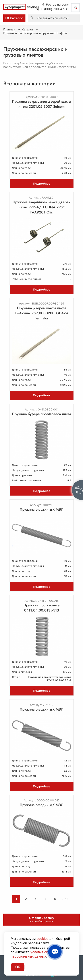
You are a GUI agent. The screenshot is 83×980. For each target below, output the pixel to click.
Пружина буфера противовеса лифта (41, 414)
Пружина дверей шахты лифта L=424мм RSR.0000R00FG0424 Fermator (42, 313)
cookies (42, 939)
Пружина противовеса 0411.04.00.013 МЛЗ (41, 608)
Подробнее (42, 184)
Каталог (28, 29)
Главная (9, 29)
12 (67, 899)
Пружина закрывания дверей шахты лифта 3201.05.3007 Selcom (41, 104)
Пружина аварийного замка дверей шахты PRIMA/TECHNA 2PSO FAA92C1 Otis (42, 207)
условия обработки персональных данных (36, 954)
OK (18, 967)
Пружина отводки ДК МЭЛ (42, 509)
